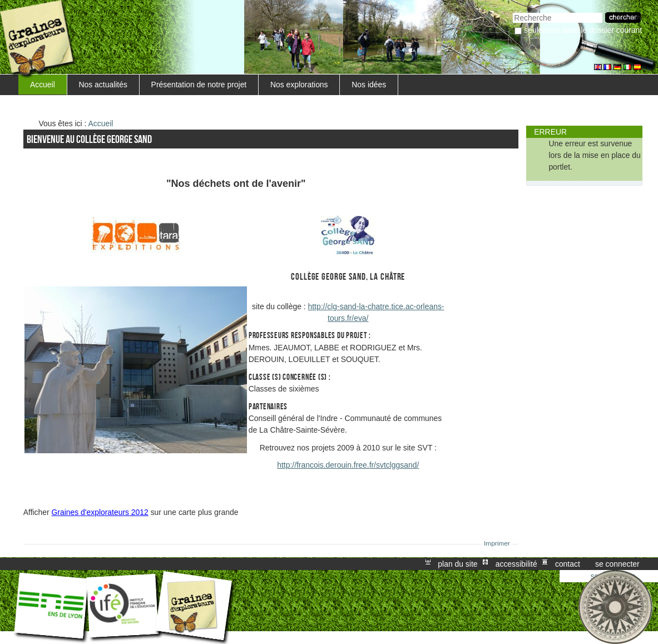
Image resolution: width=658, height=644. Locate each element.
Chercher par (513, 11)
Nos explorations (299, 85)
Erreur (550, 132)
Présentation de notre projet (199, 85)
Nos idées (369, 85)
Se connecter (617, 564)
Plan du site (457, 564)
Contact (568, 564)
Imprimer (497, 543)
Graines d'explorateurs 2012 (100, 512)
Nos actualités (103, 85)
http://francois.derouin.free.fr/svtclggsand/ (348, 465)
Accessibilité (516, 564)
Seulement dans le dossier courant (583, 30)
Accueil (43, 85)
